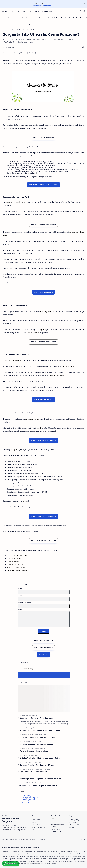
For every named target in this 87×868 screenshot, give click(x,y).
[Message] (44, 619)
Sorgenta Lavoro (28, 801)
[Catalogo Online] (79, 18)
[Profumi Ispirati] (33, 755)
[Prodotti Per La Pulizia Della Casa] (32, 769)
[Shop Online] (26, 18)
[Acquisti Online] (27, 762)
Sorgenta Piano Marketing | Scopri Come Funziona (40, 730)
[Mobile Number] (44, 606)
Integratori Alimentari (30, 797)
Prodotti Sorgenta (28, 799)
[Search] (84, 11)
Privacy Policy (75, 820)
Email (72, 827)
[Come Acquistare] (14, 18)
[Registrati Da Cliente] (39, 18)
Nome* (20, 588)
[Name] (44, 592)
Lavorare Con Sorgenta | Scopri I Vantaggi (37, 718)
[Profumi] (25, 755)
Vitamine (25, 803)
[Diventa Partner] (54, 18)
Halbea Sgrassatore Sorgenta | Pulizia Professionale (40, 779)
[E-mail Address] (44, 599)
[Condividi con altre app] (35, 53)
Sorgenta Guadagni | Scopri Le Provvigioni (37, 744)
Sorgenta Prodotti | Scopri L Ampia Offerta (37, 765)
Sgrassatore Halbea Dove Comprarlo (34, 772)
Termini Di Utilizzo (76, 825)
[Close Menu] (84, 3)
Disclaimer (74, 822)
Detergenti (26, 795)
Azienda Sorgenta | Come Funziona (34, 751)
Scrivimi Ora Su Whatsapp (42, 6)
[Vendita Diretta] (32, 715)
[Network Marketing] (28, 735)
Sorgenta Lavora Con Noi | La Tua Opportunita (38, 737)
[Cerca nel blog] (44, 669)
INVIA (43, 631)
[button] (80, 11)
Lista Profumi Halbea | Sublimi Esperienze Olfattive (40, 758)
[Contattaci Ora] (66, 18)
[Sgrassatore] (47, 769)
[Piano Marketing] (27, 728)
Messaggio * (22, 609)
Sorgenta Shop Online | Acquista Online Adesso (39, 786)
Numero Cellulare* (25, 602)
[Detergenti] (25, 776)
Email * (20, 595)
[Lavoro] (24, 715)
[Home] (4, 18)
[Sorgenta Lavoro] (40, 735)
